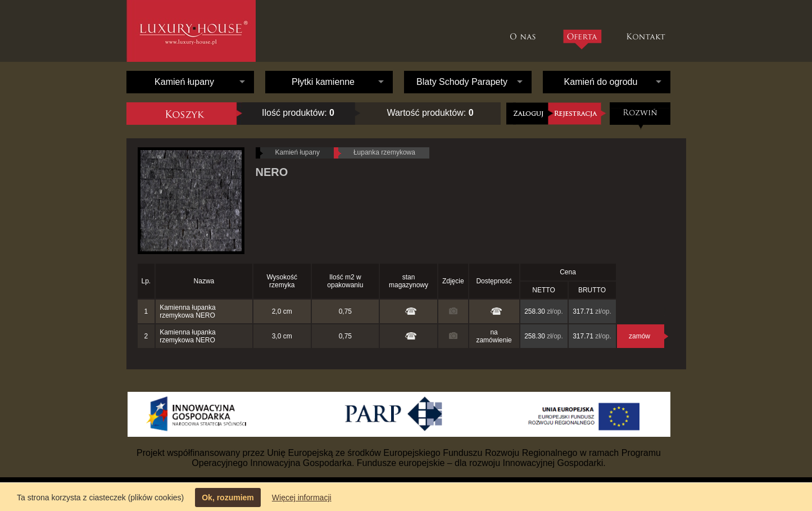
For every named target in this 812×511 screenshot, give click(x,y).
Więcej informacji (302, 498)
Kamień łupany (184, 82)
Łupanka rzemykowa (384, 152)
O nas (526, 31)
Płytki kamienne (323, 82)
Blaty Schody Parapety (462, 82)
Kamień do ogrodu (601, 82)
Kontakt (647, 31)
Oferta (582, 39)
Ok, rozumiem (228, 498)
